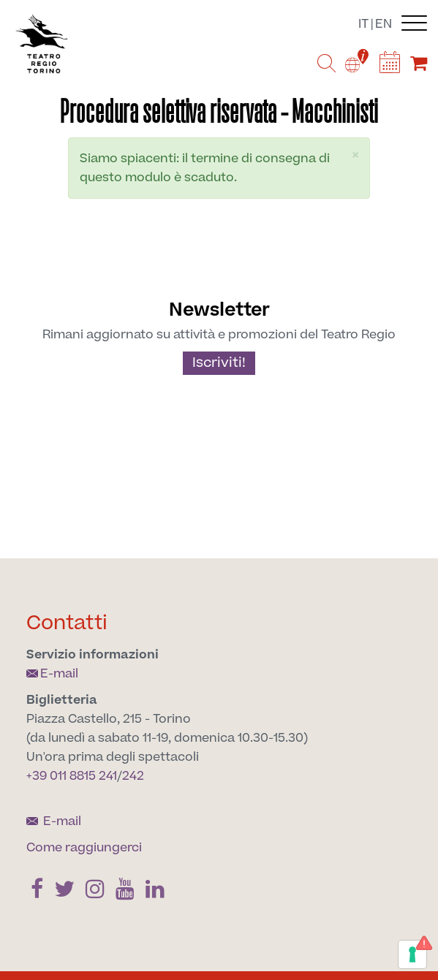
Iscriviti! (219, 363)
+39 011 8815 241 (72, 776)
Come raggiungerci (84, 848)
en (384, 24)
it (363, 24)
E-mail (52, 674)
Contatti (67, 623)
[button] (355, 155)
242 (133, 776)
